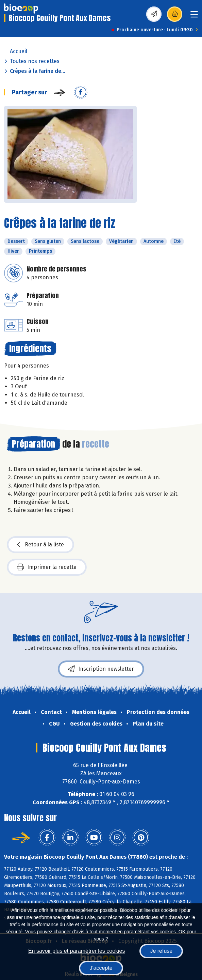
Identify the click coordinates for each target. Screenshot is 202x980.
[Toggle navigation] (194, 17)
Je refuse (161, 951)
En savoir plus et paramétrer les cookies (77, 951)
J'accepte (101, 968)
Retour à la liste (40, 545)
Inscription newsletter (101, 669)
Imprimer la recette (47, 567)
